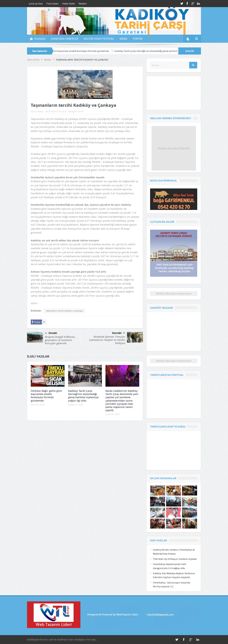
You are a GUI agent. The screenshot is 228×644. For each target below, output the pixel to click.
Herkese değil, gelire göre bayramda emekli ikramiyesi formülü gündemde (74, 51)
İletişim (83, 4)
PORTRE (138, 39)
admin (40, 111)
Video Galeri (69, 4)
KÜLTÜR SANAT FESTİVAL (99, 39)
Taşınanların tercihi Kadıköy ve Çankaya (64, 311)
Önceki (51, 333)
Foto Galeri (52, 4)
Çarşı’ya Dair (36, 4)
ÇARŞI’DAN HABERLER (64, 39)
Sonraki (118, 333)
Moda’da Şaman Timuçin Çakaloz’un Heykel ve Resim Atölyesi (107, 340)
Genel (81, 111)
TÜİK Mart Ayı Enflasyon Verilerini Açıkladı (175, 559)
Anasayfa (38, 39)
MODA (124, 39)
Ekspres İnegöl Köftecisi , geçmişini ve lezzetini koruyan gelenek (60, 340)
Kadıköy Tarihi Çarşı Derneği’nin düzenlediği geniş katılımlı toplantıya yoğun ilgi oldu (165, 51)
